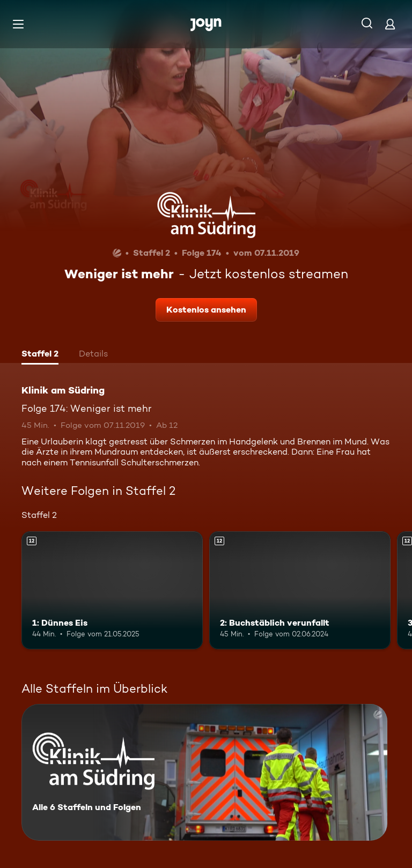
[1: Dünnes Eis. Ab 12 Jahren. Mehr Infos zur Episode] (112, 590)
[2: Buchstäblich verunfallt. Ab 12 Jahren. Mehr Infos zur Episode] (300, 590)
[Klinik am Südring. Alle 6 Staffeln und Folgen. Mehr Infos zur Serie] (204, 772)
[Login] (390, 24)
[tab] (40, 355)
